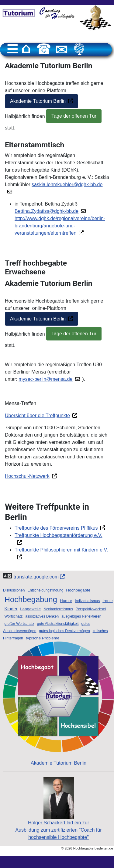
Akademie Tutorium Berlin (38, 101)
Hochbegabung (31, 599)
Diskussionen (14, 590)
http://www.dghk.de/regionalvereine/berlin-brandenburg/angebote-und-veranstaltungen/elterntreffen (60, 226)
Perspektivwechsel (91, 609)
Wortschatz (13, 616)
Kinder (11, 609)
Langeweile (30, 609)
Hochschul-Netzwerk (27, 476)
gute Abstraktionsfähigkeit (58, 624)
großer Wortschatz (19, 624)
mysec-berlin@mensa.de (45, 379)
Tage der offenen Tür (74, 116)
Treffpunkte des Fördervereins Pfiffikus (56, 528)
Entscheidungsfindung (45, 590)
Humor (66, 601)
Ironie (108, 601)
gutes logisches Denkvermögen (64, 631)
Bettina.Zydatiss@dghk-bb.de (47, 211)
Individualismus (87, 601)
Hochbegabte (78, 590)
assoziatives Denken (42, 616)
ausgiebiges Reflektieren (81, 616)
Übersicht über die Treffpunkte (37, 416)
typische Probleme (43, 638)
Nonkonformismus (58, 609)
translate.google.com (39, 577)
